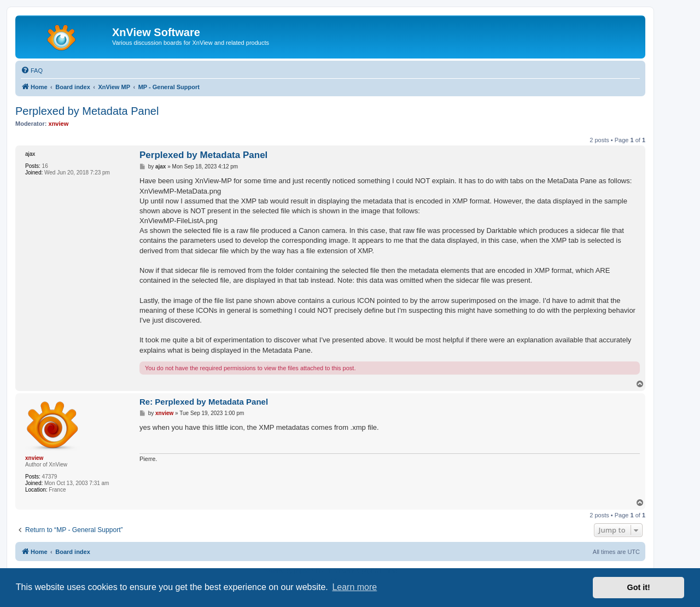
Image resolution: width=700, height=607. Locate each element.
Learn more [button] (354, 587)
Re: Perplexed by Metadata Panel (204, 402)
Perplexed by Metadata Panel (87, 111)
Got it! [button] (639, 587)
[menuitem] (32, 71)
